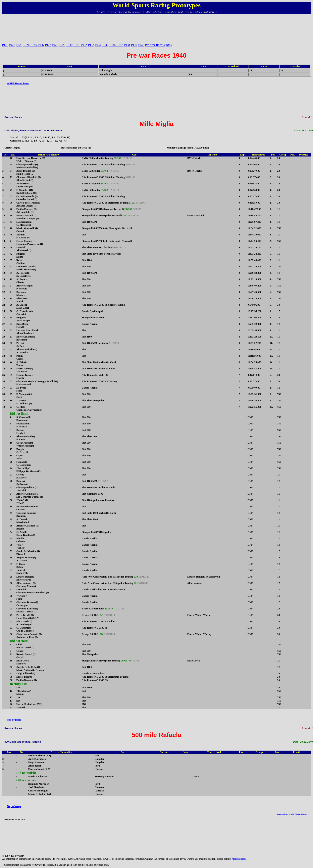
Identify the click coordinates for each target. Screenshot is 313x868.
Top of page (14, 720)
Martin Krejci (302, 814)
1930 (69, 45)
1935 (105, 45)
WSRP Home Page (18, 83)
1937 (120, 45)
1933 (91, 45)
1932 (84, 45)
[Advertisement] (157, 27)
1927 (48, 45)
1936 (112, 45)
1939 (134, 45)
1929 (62, 45)
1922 (12, 45)
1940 (141, 45)
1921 (5, 45)
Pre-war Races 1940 (156, 55)
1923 (19, 45)
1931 (77, 45)
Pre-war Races (13, 117)
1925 (33, 45)
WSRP (291, 814)
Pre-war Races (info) (158, 45)
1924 (26, 45)
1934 (98, 45)
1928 (55, 45)
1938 (127, 45)
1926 (41, 45)
